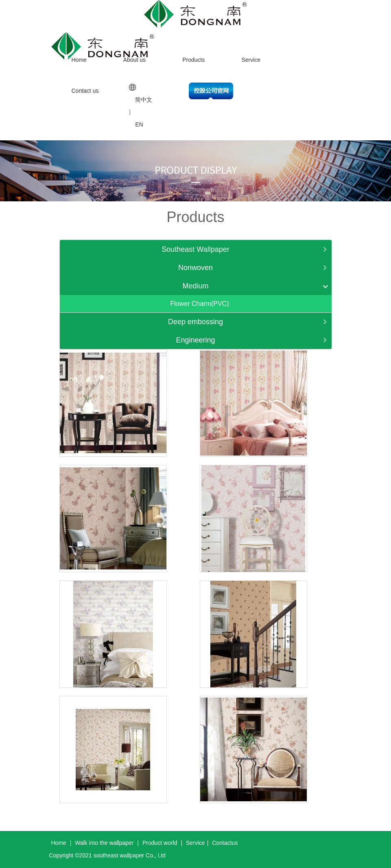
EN (139, 124)
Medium (195, 286)
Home (79, 60)
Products (193, 60)
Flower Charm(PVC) (199, 304)
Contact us (85, 91)
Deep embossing (195, 322)
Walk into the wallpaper (104, 843)
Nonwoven (195, 268)
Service (251, 60)
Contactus (225, 843)
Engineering (195, 340)
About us (134, 60)
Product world (160, 843)
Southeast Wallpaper (195, 249)
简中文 (144, 100)
